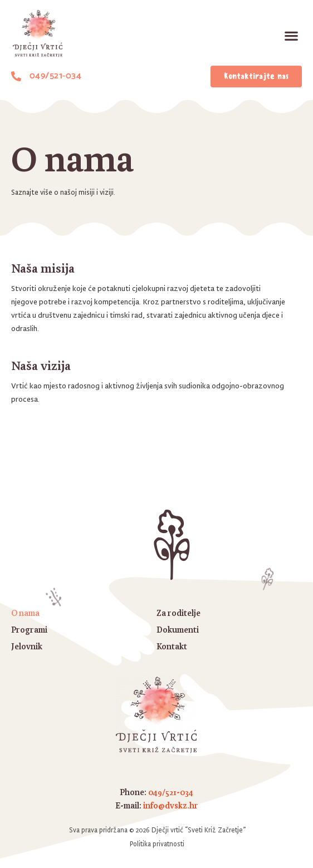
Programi (29, 630)
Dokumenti (178, 630)
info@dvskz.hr (171, 805)
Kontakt (172, 646)
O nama (25, 613)
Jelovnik (27, 646)
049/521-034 (171, 792)
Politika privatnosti (157, 844)
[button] (291, 36)
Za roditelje (178, 613)
